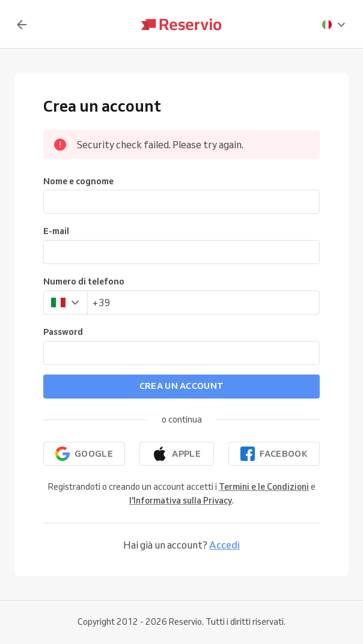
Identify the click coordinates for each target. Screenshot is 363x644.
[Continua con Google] (84, 454)
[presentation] (334, 25)
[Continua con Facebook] (274, 454)
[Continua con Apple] (177, 454)
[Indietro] (22, 25)
